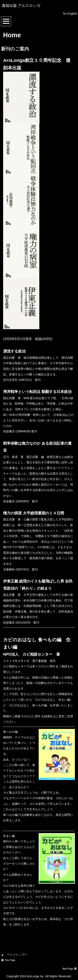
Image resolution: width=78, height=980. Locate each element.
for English (70, 14)
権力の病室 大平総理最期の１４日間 (34, 513)
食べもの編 (10, 732)
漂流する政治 (14, 351)
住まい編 (9, 836)
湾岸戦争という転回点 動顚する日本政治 (37, 392)
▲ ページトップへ (14, 955)
